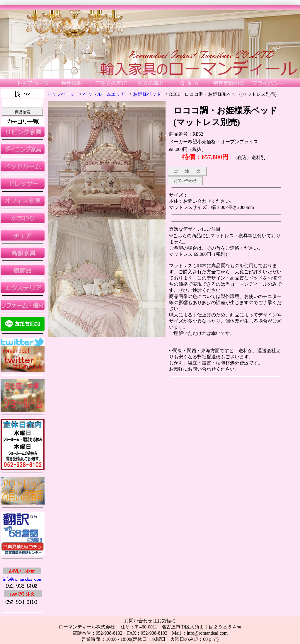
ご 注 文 (187, 171)
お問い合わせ (185, 181)
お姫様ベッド (147, 94)
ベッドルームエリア (104, 94)
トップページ (61, 94)
